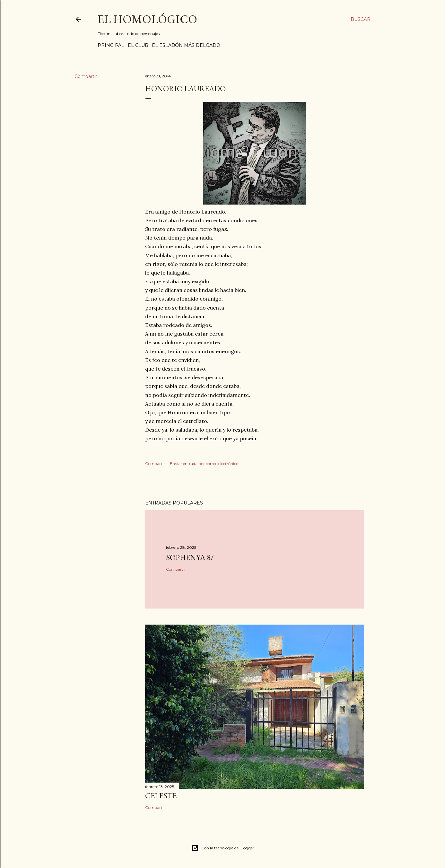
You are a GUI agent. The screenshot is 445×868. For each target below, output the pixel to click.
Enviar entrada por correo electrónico (204, 464)
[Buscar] (361, 19)
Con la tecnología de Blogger (223, 848)
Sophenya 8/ (190, 557)
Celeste (161, 796)
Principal (111, 45)
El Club (138, 45)
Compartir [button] (86, 76)
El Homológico (147, 19)
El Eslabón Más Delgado (186, 45)
